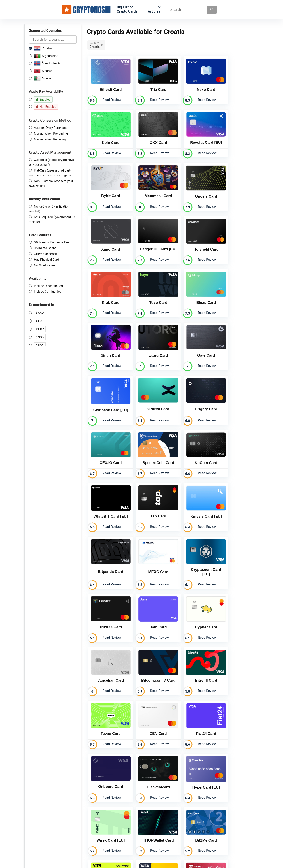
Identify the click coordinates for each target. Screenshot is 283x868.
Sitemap (128, 835)
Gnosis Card (108, 189)
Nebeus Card (237, 713)
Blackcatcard (108, 612)
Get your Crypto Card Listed (141, 848)
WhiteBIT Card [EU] (108, 400)
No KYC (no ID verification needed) (49, 209)
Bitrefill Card (237, 509)
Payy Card (151, 662)
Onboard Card (237, 561)
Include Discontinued (48, 286)
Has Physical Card (47, 260)
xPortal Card (237, 294)
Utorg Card (108, 294)
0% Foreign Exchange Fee (52, 242)
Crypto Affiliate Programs (139, 817)
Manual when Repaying (50, 139)
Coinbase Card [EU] (194, 295)
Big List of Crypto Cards (127, 9)
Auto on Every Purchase (50, 128)
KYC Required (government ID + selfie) (52, 219)
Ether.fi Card (108, 86)
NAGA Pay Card (194, 713)
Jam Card (237, 454)
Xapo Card (151, 189)
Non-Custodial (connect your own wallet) (51, 183)
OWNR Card (237, 662)
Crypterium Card (194, 662)
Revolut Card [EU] (151, 136)
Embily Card (108, 713)
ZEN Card (151, 561)
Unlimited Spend (45, 248)
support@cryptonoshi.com (190, 834)
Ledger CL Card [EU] (194, 188)
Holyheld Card (237, 189)
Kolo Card (237, 86)
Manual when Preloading (51, 134)
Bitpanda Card (237, 399)
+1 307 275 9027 (183, 830)
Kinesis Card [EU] (194, 400)
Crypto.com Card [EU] (151, 454)
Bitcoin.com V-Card (194, 509)
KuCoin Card (237, 347)
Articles (154, 11)
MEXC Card (108, 454)
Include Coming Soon (49, 292)
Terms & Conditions (136, 829)
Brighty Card (108, 347)
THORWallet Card (237, 612)
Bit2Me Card (108, 662)
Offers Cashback (46, 254)
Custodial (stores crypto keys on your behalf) (51, 162)
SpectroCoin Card (194, 347)
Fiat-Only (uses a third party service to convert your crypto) (50, 173)
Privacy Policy (132, 823)
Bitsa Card (151, 713)
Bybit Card (194, 136)
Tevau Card (108, 561)
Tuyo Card (151, 241)
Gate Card (151, 294)
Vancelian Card (151, 509)
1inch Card (237, 241)
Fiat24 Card (194, 561)
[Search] (212, 10)
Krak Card (108, 241)
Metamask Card (237, 136)
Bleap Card (194, 241)
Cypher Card (108, 509)
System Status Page (136, 842)
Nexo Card (194, 86)
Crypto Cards (131, 811)
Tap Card (151, 399)
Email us (195, 769)
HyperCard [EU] (151, 612)
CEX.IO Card (151, 347)
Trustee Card (194, 454)
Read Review (109, 96)
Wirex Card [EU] (194, 612)
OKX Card (108, 136)
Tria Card (151, 86)
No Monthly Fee (45, 265)
